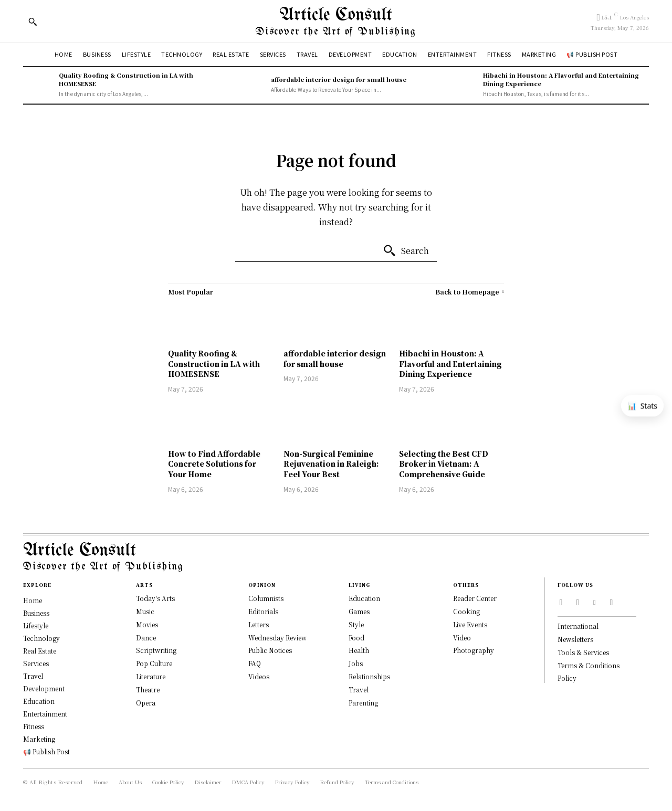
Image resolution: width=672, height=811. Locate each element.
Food (356, 638)
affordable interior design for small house (339, 79)
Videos (259, 676)
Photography (474, 650)
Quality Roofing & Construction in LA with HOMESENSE (214, 364)
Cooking (466, 611)
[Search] (406, 251)
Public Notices (270, 650)
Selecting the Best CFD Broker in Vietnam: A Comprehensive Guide (444, 464)
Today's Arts (155, 598)
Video (462, 638)
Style (356, 624)
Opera (146, 703)
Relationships (369, 676)
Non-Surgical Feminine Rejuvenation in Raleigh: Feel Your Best (331, 464)
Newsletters (575, 639)
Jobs (356, 663)
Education (364, 598)
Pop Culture (154, 663)
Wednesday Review (277, 638)
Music (145, 611)
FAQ (255, 663)
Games (359, 611)
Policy (567, 678)
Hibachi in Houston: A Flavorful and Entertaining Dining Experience (450, 364)
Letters (259, 624)
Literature (151, 676)
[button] (33, 22)
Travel (359, 689)
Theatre (148, 689)
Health (359, 650)
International (578, 626)
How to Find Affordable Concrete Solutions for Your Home (214, 464)
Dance (146, 638)
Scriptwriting (156, 650)
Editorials (263, 611)
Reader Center (475, 598)
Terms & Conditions (589, 665)
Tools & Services (583, 652)
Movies (147, 624)
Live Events (470, 624)
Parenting (363, 703)
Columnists (266, 598)
